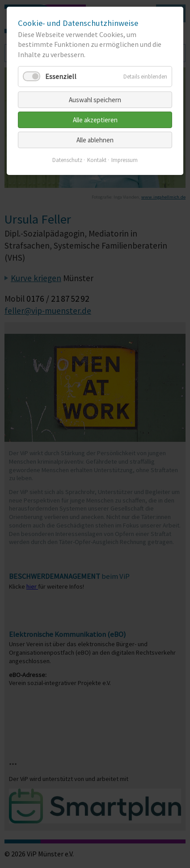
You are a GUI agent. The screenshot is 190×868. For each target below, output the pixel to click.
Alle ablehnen (95, 140)
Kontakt (97, 160)
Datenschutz (67, 160)
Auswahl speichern (95, 100)
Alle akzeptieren (95, 120)
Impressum (125, 160)
